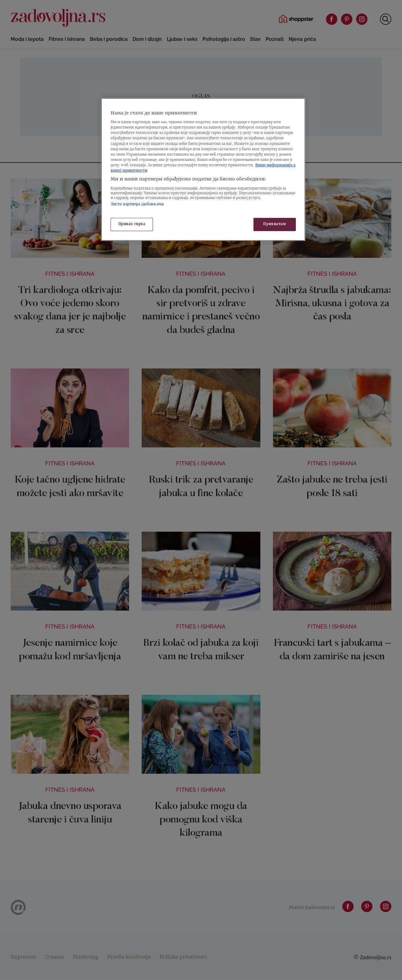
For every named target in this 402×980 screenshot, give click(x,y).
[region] (203, 169)
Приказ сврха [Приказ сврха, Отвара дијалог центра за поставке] (132, 224)
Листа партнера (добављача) (137, 205)
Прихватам (274, 224)
